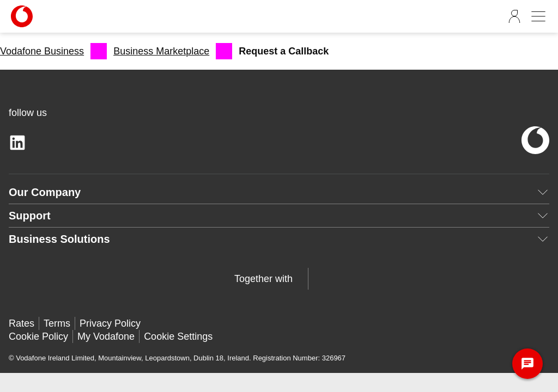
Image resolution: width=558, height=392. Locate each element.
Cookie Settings (178, 336)
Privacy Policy (110, 323)
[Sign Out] (514, 16)
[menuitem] (53, 51)
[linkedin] (17, 143)
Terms (57, 323)
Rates (22, 323)
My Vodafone (106, 336)
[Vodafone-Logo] (52, 16)
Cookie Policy (38, 336)
